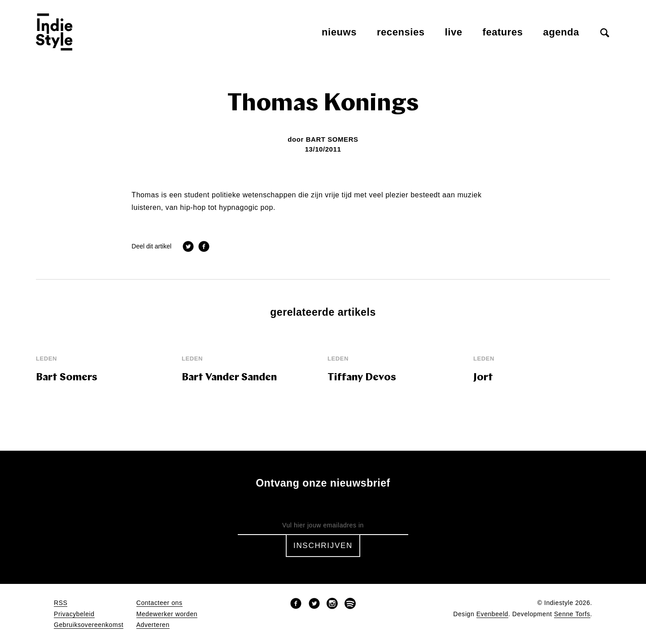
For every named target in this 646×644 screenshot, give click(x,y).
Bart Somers (332, 139)
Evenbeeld (492, 614)
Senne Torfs (572, 614)
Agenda (561, 32)
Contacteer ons (159, 603)
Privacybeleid (74, 614)
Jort (483, 378)
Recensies (401, 32)
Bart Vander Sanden (229, 378)
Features (503, 32)
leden (46, 359)
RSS (61, 603)
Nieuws (339, 32)
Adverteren (153, 625)
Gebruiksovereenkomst (89, 625)
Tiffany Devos (362, 378)
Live (454, 32)
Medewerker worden (167, 614)
